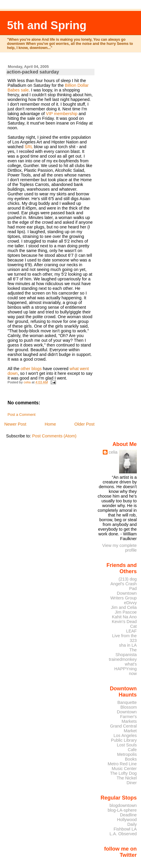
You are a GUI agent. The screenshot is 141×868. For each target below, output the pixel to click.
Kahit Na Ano (124, 617)
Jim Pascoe (126, 612)
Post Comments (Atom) (54, 436)
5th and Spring (47, 25)
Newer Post (15, 424)
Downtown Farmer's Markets (127, 717)
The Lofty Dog (123, 773)
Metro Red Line (122, 764)
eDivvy (130, 603)
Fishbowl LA (125, 829)
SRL (29, 147)
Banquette (127, 702)
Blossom (129, 707)
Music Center (124, 769)
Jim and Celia (124, 607)
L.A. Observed (123, 834)
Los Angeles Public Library (124, 738)
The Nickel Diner (127, 780)
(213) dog (128, 579)
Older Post (84, 424)
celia (113, 452)
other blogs (31, 369)
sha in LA (128, 645)
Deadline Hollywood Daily (127, 820)
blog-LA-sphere (122, 810)
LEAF (132, 631)
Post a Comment (21, 415)
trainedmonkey (123, 659)
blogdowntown (123, 805)
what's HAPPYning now (126, 669)
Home (50, 424)
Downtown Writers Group (124, 596)
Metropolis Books (127, 757)
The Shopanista (126, 652)
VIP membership (62, 114)
